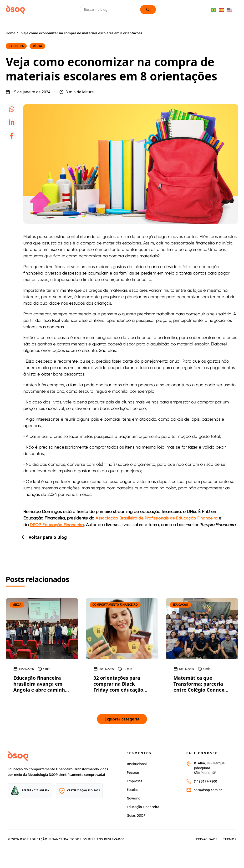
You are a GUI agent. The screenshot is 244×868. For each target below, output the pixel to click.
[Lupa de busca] (148, 10)
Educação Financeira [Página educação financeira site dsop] (143, 807)
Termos (230, 839)
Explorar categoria (122, 719)
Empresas (135, 781)
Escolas (133, 790)
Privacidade (207, 839)
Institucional (137, 764)
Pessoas (133, 772)
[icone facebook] (12, 136)
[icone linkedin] (12, 122)
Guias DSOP (136, 815)
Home (10, 33)
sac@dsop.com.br (208, 790)
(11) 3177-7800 (206, 781)
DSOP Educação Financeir (56, 525)
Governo (134, 798)
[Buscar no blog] (111, 10)
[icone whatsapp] (12, 109)
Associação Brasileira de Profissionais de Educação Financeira (157, 518)
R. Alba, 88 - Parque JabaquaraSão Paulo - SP (209, 768)
